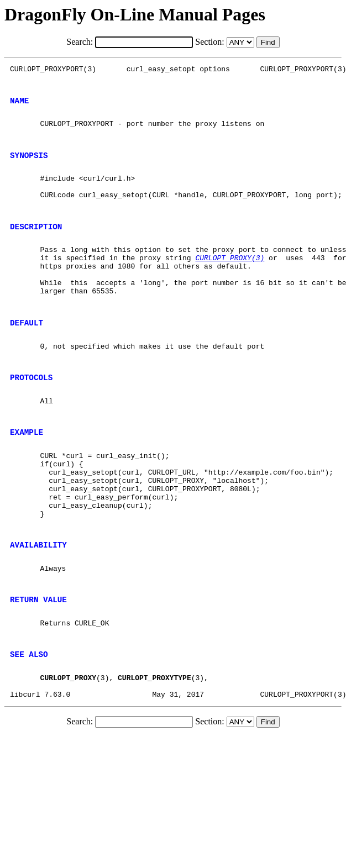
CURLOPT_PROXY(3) (230, 284)
